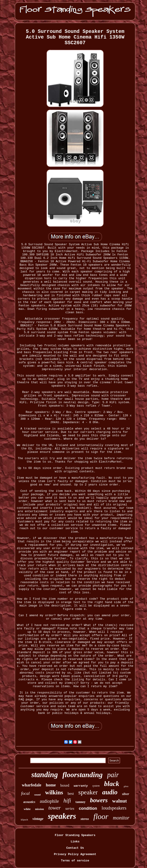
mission (39, 809)
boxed (65, 785)
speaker (88, 792)
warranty (81, 786)
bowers (99, 800)
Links (75, 842)
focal (25, 793)
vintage (38, 819)
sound (37, 795)
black (112, 784)
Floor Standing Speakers (75, 835)
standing (45, 775)
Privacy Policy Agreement (75, 854)
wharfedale (31, 785)
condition (88, 808)
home (51, 785)
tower (55, 808)
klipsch (24, 820)
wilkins (54, 792)
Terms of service (75, 861)
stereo (85, 819)
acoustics (29, 802)
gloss (126, 786)
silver (126, 794)
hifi (67, 801)
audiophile (49, 801)
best (71, 794)
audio (110, 792)
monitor (121, 818)
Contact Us (75, 848)
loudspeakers (114, 808)
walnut (120, 801)
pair (113, 775)
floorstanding (83, 775)
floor (101, 816)
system (96, 786)
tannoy (81, 802)
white (27, 809)
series (70, 809)
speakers (62, 816)
